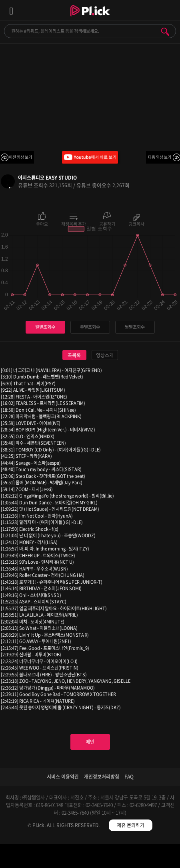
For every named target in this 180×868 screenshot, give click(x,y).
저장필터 (113, 857)
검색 (165, 32)
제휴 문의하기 (131, 825)
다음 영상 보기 (160, 157)
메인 (90, 742)
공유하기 (107, 223)
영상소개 (105, 355)
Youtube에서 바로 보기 (90, 157)
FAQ (129, 777)
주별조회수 (90, 327)
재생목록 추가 (74, 223)
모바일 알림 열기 (170, 10)
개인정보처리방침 (102, 777)
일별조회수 (45, 327)
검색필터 (67, 857)
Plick (90, 18)
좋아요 (42, 223)
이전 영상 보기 (20, 157)
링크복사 (136, 223)
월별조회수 (135, 327)
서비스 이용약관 (63, 777)
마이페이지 (157, 857)
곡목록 (74, 355)
